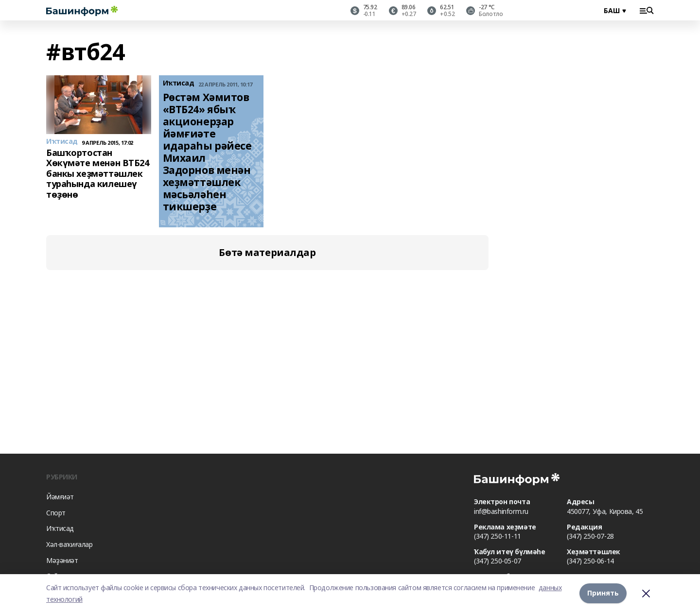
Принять (603, 593)
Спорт (56, 513)
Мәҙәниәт (62, 560)
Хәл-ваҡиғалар (70, 544)
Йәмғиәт (60, 497)
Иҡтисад (60, 528)
